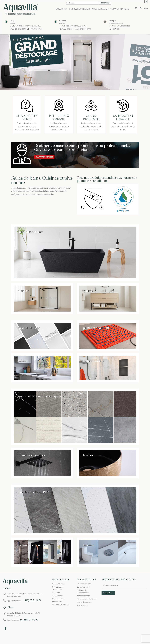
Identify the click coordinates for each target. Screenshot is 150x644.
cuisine (22, 361)
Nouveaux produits (84, 584)
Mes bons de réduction (61, 604)
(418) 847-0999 (84, 29)
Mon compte (61, 580)
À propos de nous (83, 596)
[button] (120, 9)
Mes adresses (57, 596)
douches (23, 291)
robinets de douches (31, 455)
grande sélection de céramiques (39, 396)
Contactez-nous (83, 587)
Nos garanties (82, 605)
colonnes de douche (31, 545)
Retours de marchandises (86, 599)
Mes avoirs (56, 592)
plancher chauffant (96, 328)
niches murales (93, 361)
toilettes (88, 545)
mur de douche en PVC (33, 492)
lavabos (88, 455)
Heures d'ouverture (84, 602)
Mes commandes (59, 584)
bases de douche (29, 328)
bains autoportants (30, 232)
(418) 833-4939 (36, 29)
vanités (88, 291)
